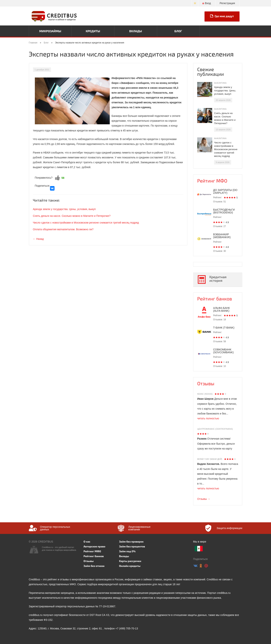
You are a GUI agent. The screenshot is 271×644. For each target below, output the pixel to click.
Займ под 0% (127, 551)
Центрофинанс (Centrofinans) (215, 429)
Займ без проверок (131, 542)
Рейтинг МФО (212, 181)
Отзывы (206, 383)
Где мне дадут (222, 16)
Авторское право (94, 546)
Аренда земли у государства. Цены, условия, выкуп (64, 209)
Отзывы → (204, 499)
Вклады (136, 31)
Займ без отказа (94, 566)
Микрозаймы (50, 31)
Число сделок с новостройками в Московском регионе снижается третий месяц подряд (86, 223)
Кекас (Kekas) (205, 394)
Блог (178, 31)
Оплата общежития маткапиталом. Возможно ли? (63, 229)
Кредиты (93, 31)
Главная (33, 43)
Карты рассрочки (130, 561)
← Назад (38, 239)
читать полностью (208, 418)
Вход (207, 3)
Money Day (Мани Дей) (210, 459)
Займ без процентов (132, 546)
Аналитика (220, 83)
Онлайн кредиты (130, 566)
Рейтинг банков (215, 299)
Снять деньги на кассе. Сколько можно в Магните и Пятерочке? (72, 216)
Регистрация (227, 3)
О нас (87, 542)
